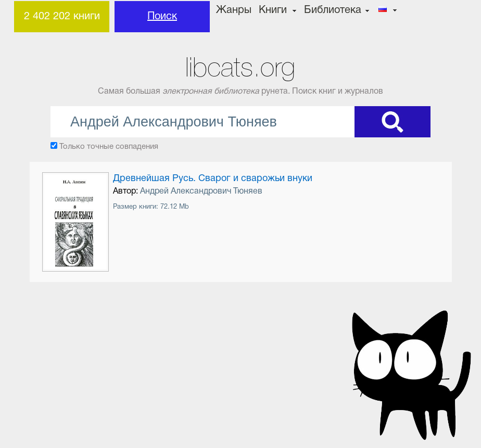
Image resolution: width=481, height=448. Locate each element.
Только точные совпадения (109, 147)
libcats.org (240, 67)
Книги (273, 10)
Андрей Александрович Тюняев (201, 191)
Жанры (234, 10)
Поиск (162, 17)
